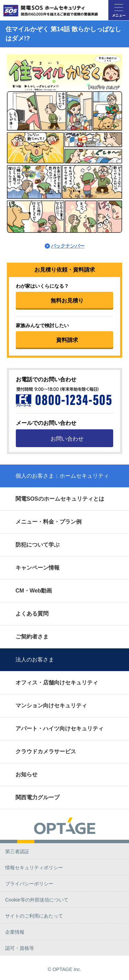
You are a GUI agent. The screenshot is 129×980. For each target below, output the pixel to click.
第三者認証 (17, 851)
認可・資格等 (20, 948)
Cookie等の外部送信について (37, 900)
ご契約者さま (32, 637)
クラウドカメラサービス (46, 751)
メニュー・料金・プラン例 (49, 522)
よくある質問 (32, 614)
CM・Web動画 (34, 591)
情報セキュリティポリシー (34, 868)
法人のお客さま (35, 660)
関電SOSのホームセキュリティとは (60, 499)
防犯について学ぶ (37, 545)
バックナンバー (68, 246)
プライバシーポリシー (29, 884)
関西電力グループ (37, 797)
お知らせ (26, 774)
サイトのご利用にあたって (34, 916)
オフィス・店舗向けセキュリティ (57, 683)
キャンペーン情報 (37, 568)
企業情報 (15, 932)
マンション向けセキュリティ (51, 706)
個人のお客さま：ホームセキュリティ (62, 476)
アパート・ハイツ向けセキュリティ (60, 728)
